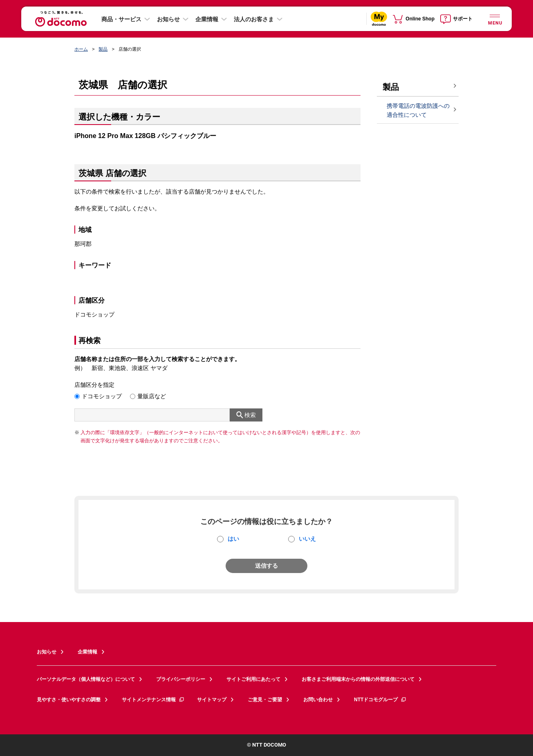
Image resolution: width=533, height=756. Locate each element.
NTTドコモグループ (380, 700)
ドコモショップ (102, 396)
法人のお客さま (254, 19)
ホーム (81, 49)
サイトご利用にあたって (253, 679)
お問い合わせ (318, 700)
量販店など (152, 396)
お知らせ (168, 19)
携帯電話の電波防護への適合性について (418, 110)
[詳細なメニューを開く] (495, 19)
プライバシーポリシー (181, 679)
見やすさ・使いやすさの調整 (69, 700)
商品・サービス (121, 19)
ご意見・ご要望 (265, 700)
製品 (103, 49)
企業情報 (207, 19)
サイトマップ (212, 700)
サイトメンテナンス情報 (153, 700)
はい (233, 539)
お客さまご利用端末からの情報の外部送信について (358, 679)
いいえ (307, 539)
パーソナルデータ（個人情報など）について (86, 679)
